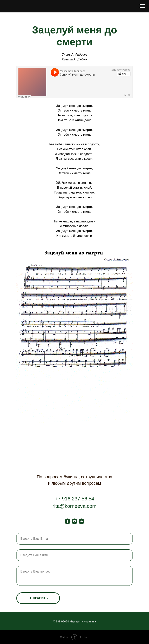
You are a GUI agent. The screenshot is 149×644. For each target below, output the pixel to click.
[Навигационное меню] (142, 6)
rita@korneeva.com (74, 506)
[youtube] (74, 521)
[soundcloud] (81, 521)
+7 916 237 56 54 (74, 499)
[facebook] (68, 521)
